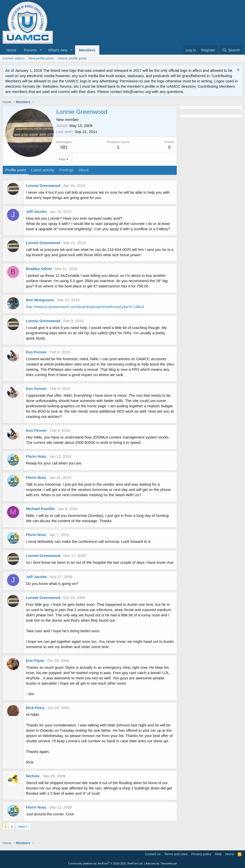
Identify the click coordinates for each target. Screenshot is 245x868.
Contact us (153, 854)
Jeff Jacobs (36, 211)
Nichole (33, 776)
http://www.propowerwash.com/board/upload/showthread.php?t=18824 (85, 307)
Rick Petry (35, 708)
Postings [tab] (66, 170)
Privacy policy (201, 854)
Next (22, 827)
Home (11, 50)
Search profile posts (72, 58)
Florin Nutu (36, 456)
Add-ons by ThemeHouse (161, 863)
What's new (58, 50)
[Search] (231, 50)
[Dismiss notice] (238, 70)
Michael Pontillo (40, 509)
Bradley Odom (39, 269)
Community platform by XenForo (106, 863)
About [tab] (84, 170)
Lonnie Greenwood (43, 186)
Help (218, 854)
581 (64, 147)
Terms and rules (176, 854)
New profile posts (41, 58)
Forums (30, 50)
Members (87, 50)
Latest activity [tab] (43, 170)
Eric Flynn (35, 661)
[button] (41, 50)
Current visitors (13, 58)
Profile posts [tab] (16, 170)
